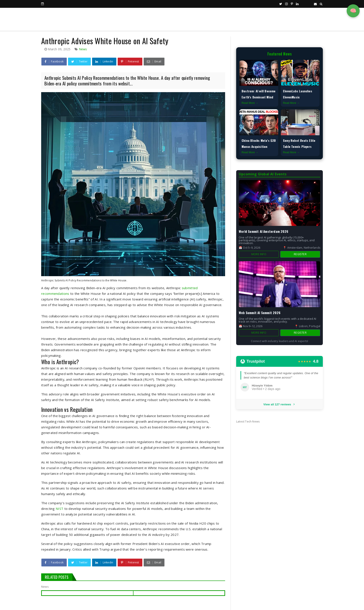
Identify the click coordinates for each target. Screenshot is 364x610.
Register (300, 254)
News (83, 49)
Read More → (250, 103)
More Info (259, 254)
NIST (59, 509)
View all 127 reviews (279, 404)
